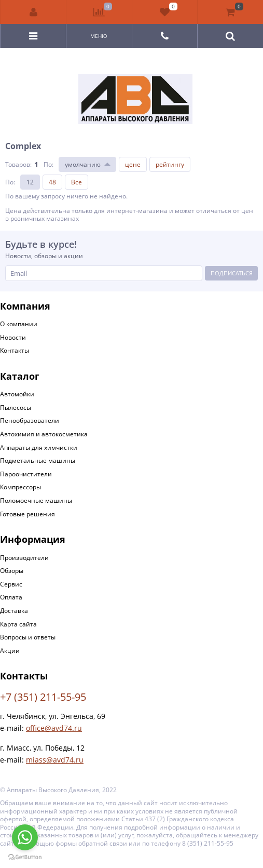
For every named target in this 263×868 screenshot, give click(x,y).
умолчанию (83, 164)
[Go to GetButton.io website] (25, 857)
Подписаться (232, 273)
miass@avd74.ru (55, 760)
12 (30, 182)
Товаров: (18, 164)
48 (52, 182)
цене (133, 164)
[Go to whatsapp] (25, 837)
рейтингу (170, 164)
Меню (99, 36)
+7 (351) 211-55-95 (43, 697)
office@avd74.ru (54, 728)
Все (77, 182)
